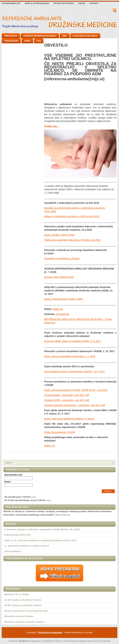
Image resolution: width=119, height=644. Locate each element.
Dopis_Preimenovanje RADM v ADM (63, 299)
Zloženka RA (63, 314)
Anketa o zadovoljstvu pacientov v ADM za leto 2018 (72, 216)
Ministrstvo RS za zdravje (16, 594)
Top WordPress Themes (52, 641)
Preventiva (11, 36)
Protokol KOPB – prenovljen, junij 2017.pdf (67, 400)
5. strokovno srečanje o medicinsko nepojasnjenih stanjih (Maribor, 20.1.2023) (42, 529)
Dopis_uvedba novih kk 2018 (59, 235)
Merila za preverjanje (37, 3)
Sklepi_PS (50, 446)
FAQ (39, 41)
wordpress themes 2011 (88, 641)
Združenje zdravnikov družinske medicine (24, 622)
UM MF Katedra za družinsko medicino (23, 605)
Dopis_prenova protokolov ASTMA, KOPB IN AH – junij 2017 (76, 390)
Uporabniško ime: (14, 475)
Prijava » (108, 491)
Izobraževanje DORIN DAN (17, 535)
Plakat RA (58, 309)
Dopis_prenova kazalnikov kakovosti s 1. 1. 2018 (70, 356)
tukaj (33, 497)
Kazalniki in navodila (85, 36)
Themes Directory (70, 641)
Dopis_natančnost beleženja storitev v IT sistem (69, 419)
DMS (65, 36)
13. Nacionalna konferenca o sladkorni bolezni (27, 546)
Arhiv (27, 41)
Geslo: (8, 482)
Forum (81, 3)
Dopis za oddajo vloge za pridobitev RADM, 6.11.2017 (73, 341)
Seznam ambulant (11, 3)
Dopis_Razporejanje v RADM (59, 432)
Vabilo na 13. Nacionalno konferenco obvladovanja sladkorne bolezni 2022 (40, 540)
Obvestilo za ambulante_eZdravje (62, 259)
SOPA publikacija (12, 551)
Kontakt (94, 3)
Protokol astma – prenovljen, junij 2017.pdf (67, 395)
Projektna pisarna (64, 3)
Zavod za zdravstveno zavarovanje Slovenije (26, 611)
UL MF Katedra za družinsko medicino (23, 600)
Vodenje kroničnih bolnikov (40, 36)
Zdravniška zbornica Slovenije (19, 616)
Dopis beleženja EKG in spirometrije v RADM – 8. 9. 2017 (74, 371)
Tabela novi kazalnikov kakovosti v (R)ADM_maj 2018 (72, 240)
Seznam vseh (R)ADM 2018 (59, 277)
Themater (106, 641)
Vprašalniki (11, 41)
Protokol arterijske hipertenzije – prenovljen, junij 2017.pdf (74, 405)
